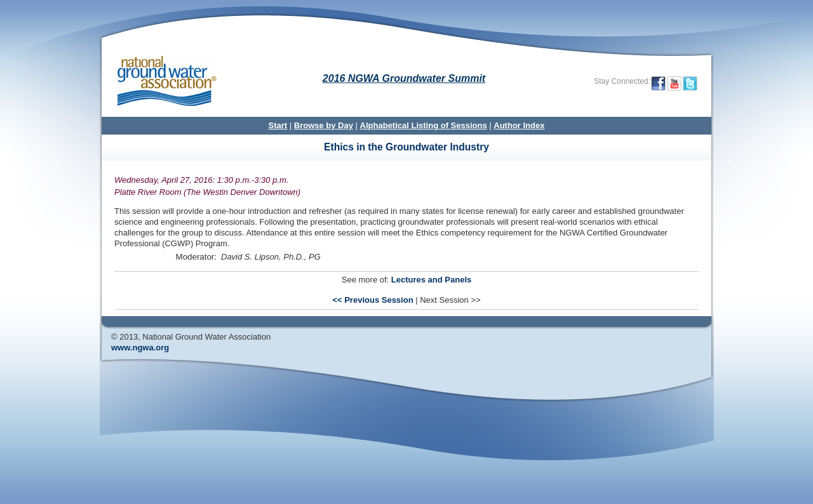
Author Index (519, 125)
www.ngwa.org (140, 348)
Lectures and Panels (431, 280)
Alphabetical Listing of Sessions (424, 125)
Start (278, 125)
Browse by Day (324, 125)
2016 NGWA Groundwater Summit (404, 78)
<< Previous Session (373, 300)
